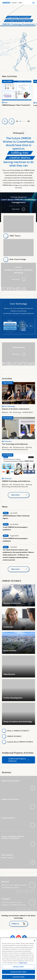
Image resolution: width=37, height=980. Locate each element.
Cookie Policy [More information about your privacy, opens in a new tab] (23, 963)
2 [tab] (21, 122)
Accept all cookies (18, 977)
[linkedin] (24, 937)
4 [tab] (24, 122)
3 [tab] (23, 122)
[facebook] (13, 937)
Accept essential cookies (18, 972)
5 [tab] (25, 122)
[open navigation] (33, 3)
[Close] (35, 941)
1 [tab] (20, 122)
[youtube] (19, 937)
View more (15, 495)
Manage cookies (18, 967)
